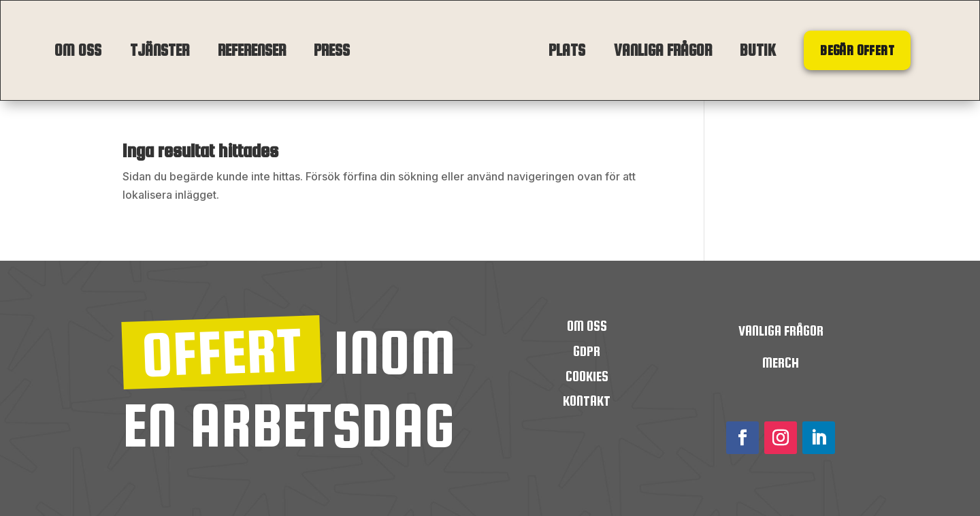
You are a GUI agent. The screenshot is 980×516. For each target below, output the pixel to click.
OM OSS (587, 326)
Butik (757, 50)
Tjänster (160, 50)
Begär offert (857, 50)
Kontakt (587, 401)
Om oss (78, 50)
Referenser (252, 50)
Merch (781, 362)
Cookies (587, 376)
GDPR (587, 351)
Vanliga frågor (663, 50)
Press (332, 50)
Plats (567, 50)
